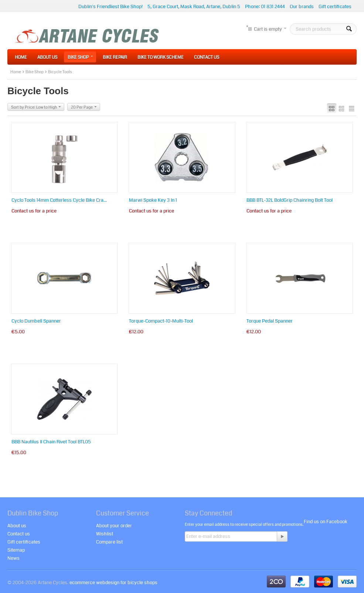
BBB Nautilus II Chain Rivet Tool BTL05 (51, 442)
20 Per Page (84, 107)
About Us (47, 57)
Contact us (19, 534)
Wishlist (105, 534)
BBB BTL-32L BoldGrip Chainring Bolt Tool (290, 200)
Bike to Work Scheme (161, 57)
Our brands (302, 7)
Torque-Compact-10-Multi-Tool (161, 321)
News (13, 558)
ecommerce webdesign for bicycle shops (113, 583)
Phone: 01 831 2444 (265, 7)
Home (21, 57)
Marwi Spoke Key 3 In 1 (153, 200)
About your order (114, 526)
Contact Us (207, 57)
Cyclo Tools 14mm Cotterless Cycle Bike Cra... (59, 200)
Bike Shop (80, 57)
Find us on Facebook (326, 522)
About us (17, 526)
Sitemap (16, 550)
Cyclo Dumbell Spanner (36, 321)
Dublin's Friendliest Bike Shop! (110, 7)
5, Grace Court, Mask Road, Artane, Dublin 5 (194, 7)
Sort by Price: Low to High (36, 107)
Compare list (109, 542)
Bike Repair (115, 57)
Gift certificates (335, 7)
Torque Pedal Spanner (270, 321)
